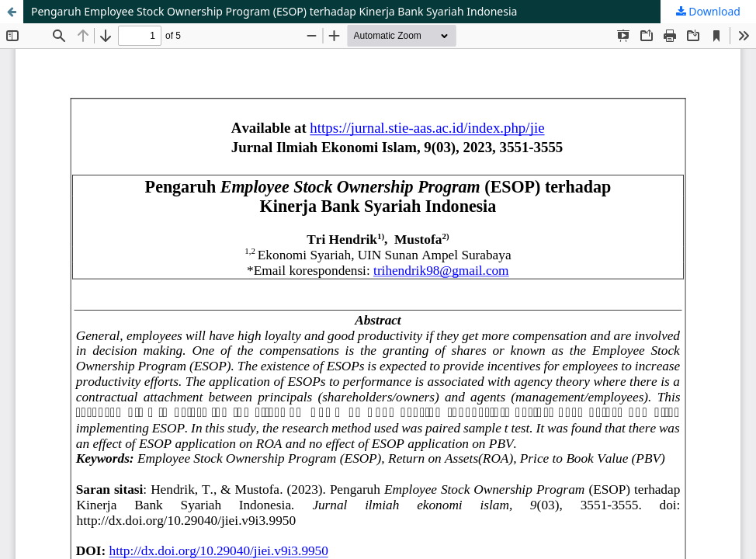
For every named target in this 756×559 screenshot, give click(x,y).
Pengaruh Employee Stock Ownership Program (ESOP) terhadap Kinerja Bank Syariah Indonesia (274, 11)
